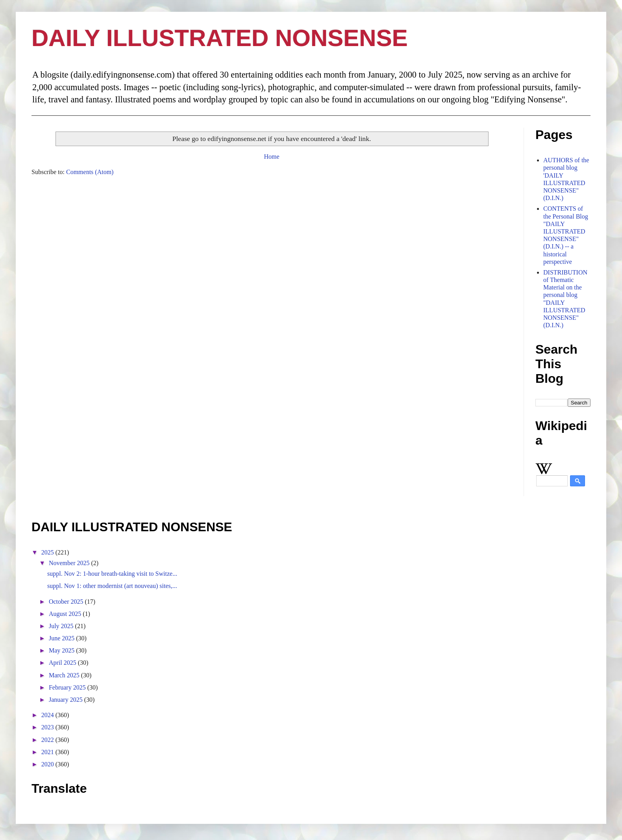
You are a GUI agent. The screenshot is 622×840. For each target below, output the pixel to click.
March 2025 (65, 675)
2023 (48, 727)
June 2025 (62, 638)
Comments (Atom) (90, 172)
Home (271, 157)
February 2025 (68, 687)
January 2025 (67, 700)
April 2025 (63, 663)
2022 (48, 740)
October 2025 (67, 602)
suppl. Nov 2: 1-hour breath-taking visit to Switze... (112, 574)
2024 (48, 715)
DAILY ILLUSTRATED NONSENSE (220, 38)
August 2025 (66, 614)
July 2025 (62, 626)
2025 (48, 552)
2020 (48, 764)
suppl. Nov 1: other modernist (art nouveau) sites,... (112, 586)
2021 (48, 752)
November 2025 (70, 563)
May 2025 (62, 650)
